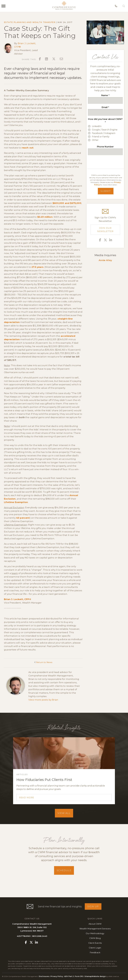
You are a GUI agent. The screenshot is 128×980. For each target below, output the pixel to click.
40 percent (23, 518)
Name (105, 95)
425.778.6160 (24, 936)
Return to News (43, 662)
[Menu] (3, 6)
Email (105, 107)
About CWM (95, 924)
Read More (27, 798)
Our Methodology (95, 933)
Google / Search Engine (105, 130)
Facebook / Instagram (104, 133)
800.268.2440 (40, 936)
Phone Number (105, 147)
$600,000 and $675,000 (67, 203)
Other (95, 140)
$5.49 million (45, 217)
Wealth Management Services (95, 929)
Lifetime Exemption (16, 502)
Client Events (95, 943)
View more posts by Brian (43, 700)
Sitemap (88, 976)
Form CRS (79, 976)
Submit (106, 191)
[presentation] (107, 162)
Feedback (95, 952)
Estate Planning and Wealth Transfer (30, 22)
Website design (99, 976)
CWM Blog (95, 938)
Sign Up (93, 906)
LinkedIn (97, 126)
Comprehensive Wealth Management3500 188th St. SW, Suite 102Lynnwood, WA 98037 (32, 927)
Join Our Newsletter (105, 230)
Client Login (95, 948)
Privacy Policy (57, 976)
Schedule (64, 870)
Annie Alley (105, 260)
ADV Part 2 (69, 976)
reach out (28, 148)
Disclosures (44, 976)
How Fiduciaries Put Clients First (44, 780)
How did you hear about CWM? (105, 121)
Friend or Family (101, 137)
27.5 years (37, 267)
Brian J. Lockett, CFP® (18, 599)
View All (64, 813)
